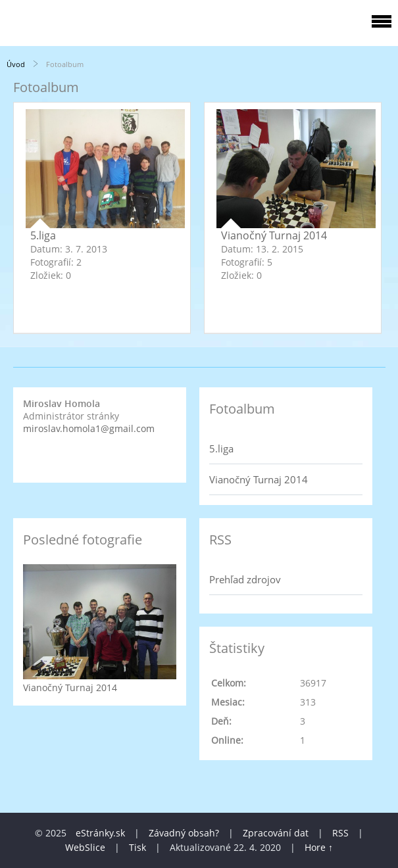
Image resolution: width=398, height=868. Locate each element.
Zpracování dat (276, 833)
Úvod (16, 64)
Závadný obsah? (184, 833)
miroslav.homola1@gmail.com (89, 428)
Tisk (137, 847)
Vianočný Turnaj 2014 (274, 235)
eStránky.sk (100, 833)
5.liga (43, 235)
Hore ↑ (319, 847)
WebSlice (85, 847)
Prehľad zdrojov (245, 579)
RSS (340, 833)
